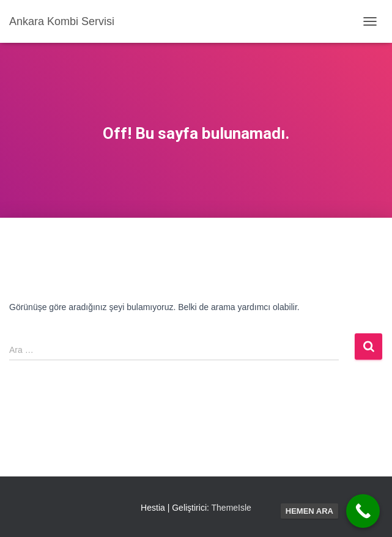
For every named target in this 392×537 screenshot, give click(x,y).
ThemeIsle (231, 508)
